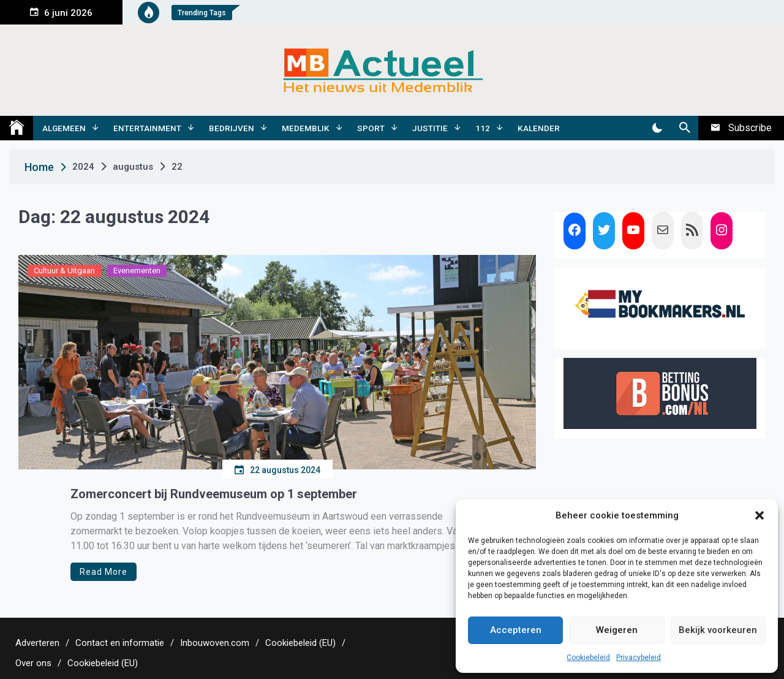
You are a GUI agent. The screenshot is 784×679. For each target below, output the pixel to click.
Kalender (539, 128)
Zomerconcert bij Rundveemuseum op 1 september (214, 494)
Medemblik (306, 128)
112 (483, 128)
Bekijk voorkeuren (718, 630)
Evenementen (137, 271)
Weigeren (617, 630)
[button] (759, 515)
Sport (371, 128)
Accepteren (516, 630)
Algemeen (64, 128)
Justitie (430, 128)
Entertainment (147, 128)
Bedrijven (232, 128)
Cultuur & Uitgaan (64, 271)
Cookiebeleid (588, 658)
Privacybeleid (639, 658)
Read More (104, 572)
